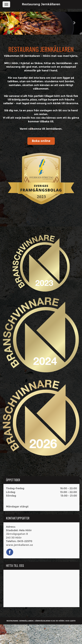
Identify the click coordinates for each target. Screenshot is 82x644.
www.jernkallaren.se (19, 545)
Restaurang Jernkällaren (41, 4)
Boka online (41, 141)
